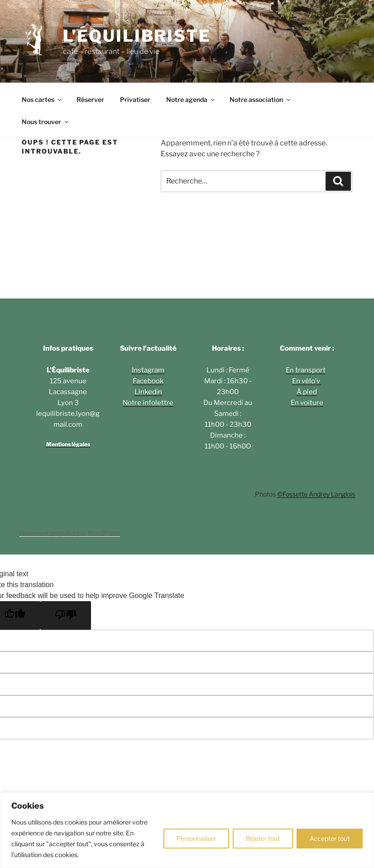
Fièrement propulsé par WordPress (70, 533)
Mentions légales (68, 444)
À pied (307, 392)
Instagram (148, 370)
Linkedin (148, 392)
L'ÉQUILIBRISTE (137, 36)
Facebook (148, 381)
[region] (187, 830)
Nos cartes (42, 99)
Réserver (90, 99)
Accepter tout (330, 838)
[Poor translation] (66, 615)
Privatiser (135, 99)
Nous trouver (46, 122)
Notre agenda (191, 99)
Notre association (261, 99)
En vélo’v (307, 381)
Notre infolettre (148, 403)
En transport (306, 370)
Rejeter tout (263, 838)
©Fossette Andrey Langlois (316, 494)
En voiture (307, 403)
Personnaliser (196, 838)
